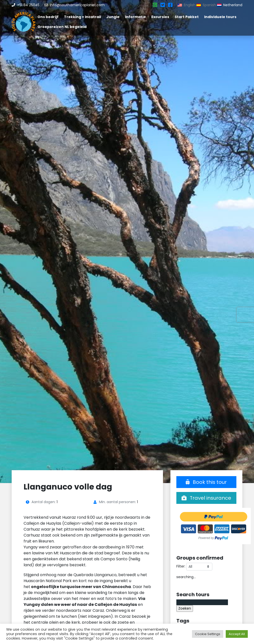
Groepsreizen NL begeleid (62, 27)
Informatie (135, 17)
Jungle (113, 17)
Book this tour (206, 482)
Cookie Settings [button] (208, 634)
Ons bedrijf (48, 17)
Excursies (160, 17)
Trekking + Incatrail (82, 17)
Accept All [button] (237, 634)
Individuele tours (220, 17)
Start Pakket (187, 17)
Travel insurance (206, 498)
